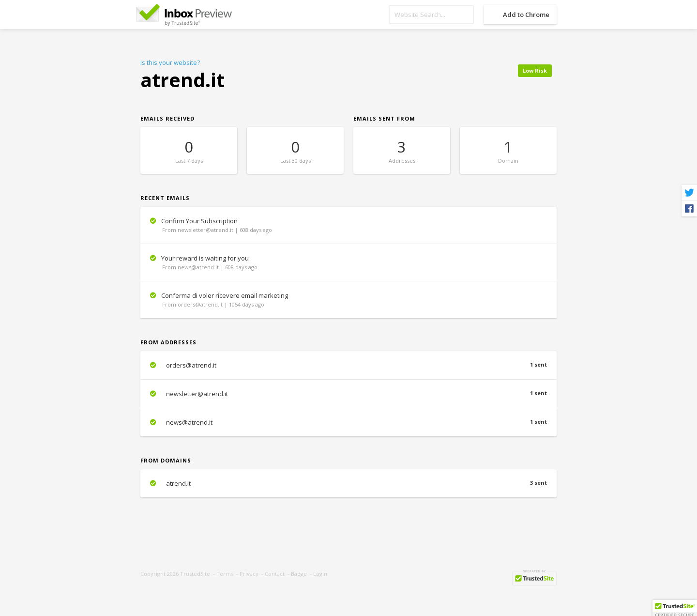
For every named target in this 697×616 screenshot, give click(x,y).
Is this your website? (170, 62)
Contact (275, 574)
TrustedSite (195, 574)
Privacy (249, 574)
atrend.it (348, 483)
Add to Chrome (526, 15)
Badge (299, 574)
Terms (225, 574)
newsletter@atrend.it (348, 394)
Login (320, 574)
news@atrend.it (348, 422)
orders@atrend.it (348, 365)
